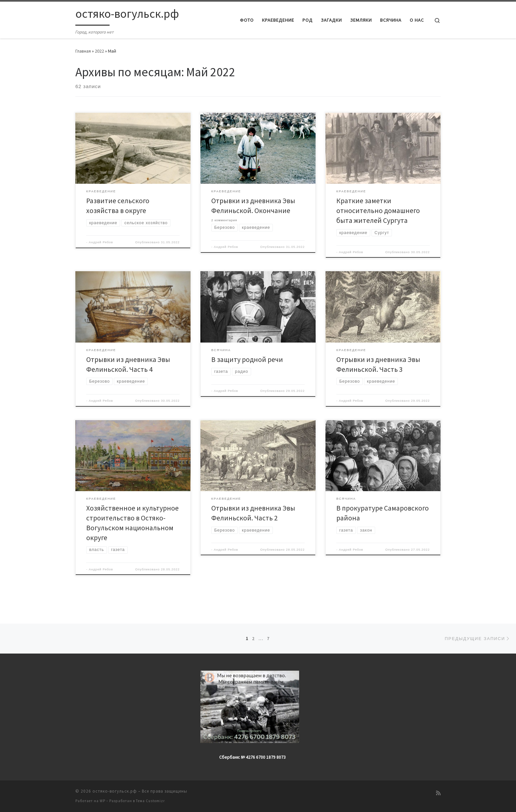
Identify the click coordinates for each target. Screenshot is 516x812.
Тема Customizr (150, 801)
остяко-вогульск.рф (115, 791)
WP (103, 801)
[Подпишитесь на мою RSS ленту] (438, 793)
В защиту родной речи (247, 359)
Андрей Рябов (101, 242)
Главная (83, 51)
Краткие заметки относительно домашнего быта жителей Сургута (378, 211)
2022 (99, 51)
